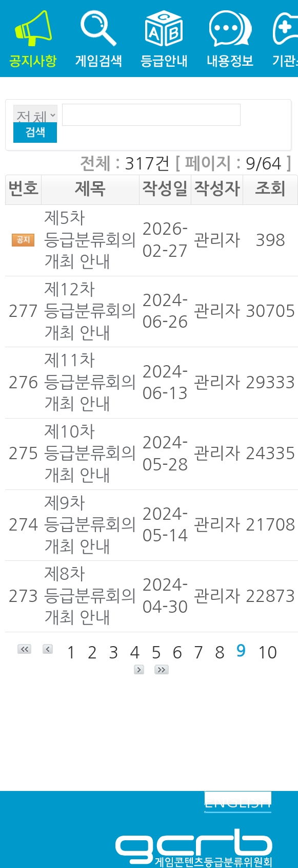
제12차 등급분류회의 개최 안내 (90, 312)
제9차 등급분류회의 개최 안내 (90, 525)
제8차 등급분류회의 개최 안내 (90, 596)
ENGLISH (238, 802)
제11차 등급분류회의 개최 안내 (90, 382)
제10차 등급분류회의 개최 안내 (90, 454)
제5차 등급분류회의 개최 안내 (90, 240)
